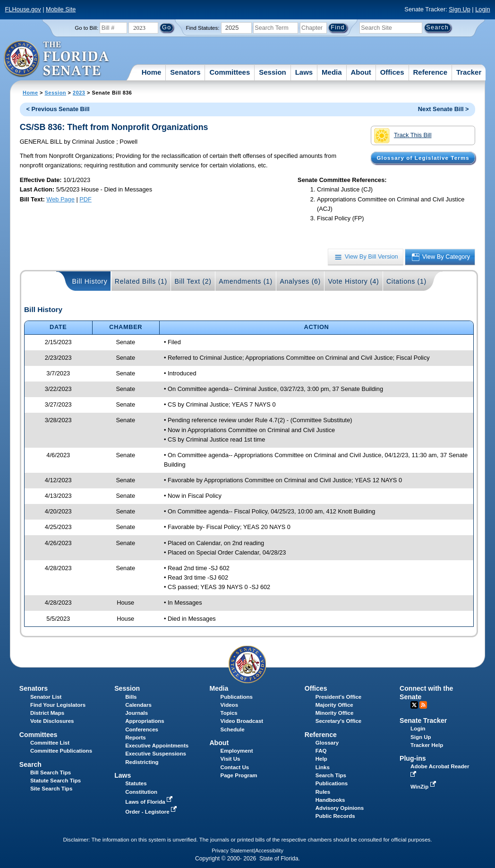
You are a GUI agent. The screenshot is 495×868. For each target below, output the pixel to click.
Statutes (136, 783)
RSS (423, 705)
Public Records (335, 816)
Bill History (90, 281)
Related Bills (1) (141, 281)
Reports (136, 738)
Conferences (142, 729)
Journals (137, 713)
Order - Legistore (152, 812)
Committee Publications (61, 751)
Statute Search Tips (55, 781)
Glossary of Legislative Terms (423, 158)
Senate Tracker (423, 720)
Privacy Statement (233, 851)
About (361, 72)
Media (332, 72)
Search (30, 764)
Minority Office (335, 713)
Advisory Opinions (340, 808)
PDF (85, 199)
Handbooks (330, 800)
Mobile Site (61, 9)
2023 (79, 93)
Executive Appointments (157, 746)
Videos (229, 705)
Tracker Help (427, 745)
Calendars (138, 705)
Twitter (414, 705)
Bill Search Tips (51, 773)
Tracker (469, 72)
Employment (236, 751)
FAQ (321, 751)
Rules (323, 792)
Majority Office (334, 705)
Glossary (327, 743)
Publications (236, 697)
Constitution (141, 792)
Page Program (239, 775)
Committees (230, 72)
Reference (430, 72)
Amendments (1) (246, 281)
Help (321, 759)
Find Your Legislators (58, 705)
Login (482, 9)
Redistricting (142, 762)
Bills (131, 697)
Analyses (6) (300, 281)
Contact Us (235, 767)
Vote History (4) (353, 281)
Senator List (46, 697)
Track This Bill (403, 136)
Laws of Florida (150, 802)
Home (152, 72)
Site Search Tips (51, 789)
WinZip (424, 787)
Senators (185, 72)
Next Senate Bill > (444, 109)
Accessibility (269, 851)
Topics (229, 713)
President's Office (338, 697)
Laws (304, 72)
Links (323, 767)
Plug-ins (413, 758)
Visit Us (230, 759)
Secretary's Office (338, 721)
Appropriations (145, 721)
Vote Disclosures (52, 721)
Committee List (50, 743)
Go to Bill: (86, 28)
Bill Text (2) (193, 281)
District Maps (47, 713)
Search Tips (331, 775)
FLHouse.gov (23, 9)
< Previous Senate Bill (58, 109)
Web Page (60, 199)
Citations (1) (406, 281)
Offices (392, 72)
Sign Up (460, 9)
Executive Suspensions (156, 754)
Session (273, 72)
